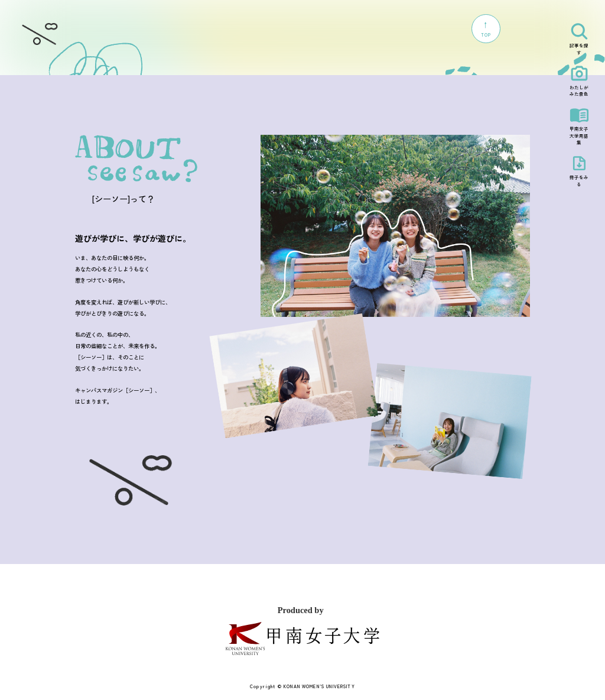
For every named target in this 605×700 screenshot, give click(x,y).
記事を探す (579, 49)
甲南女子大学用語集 (579, 135)
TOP (486, 29)
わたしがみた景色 (579, 91)
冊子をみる (579, 181)
